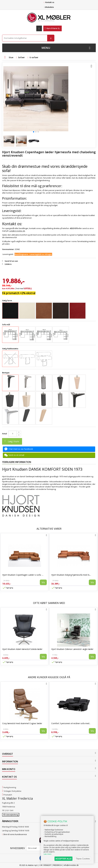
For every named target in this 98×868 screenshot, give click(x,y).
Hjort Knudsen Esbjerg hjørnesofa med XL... (71, 575)
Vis (43, 582)
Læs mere (48, 854)
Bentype (6, 373)
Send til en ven (11, 261)
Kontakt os (50, 2)
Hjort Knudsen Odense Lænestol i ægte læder (72, 649)
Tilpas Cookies (83, 859)
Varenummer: (8, 249)
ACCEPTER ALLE (63, 859)
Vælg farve (7, 300)
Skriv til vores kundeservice (15, 834)
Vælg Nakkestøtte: (11, 349)
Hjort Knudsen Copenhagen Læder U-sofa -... (23, 575)
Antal (5, 434)
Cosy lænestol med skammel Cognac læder (22, 723)
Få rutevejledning (11, 815)
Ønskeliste (49, 7)
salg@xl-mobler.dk (17, 231)
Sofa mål (6, 325)
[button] (34, 132)
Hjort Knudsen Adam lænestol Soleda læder (22, 649)
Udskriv (8, 264)
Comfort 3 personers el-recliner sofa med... (71, 723)
